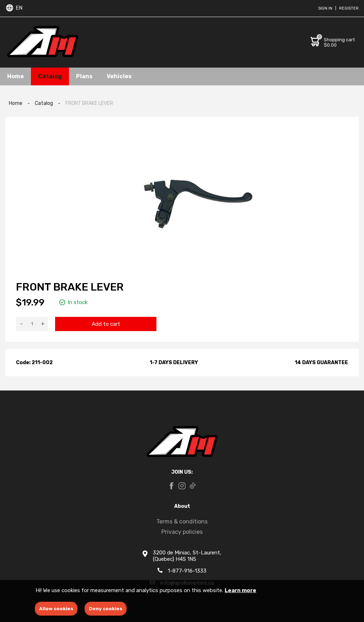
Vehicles (119, 76)
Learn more (240, 590)
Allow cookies (56, 609)
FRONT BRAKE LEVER (89, 103)
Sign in (325, 8)
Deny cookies (106, 609)
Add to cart (106, 324)
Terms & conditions (182, 522)
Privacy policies (182, 532)
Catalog (50, 76)
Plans (84, 76)
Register (349, 8)
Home (15, 76)
